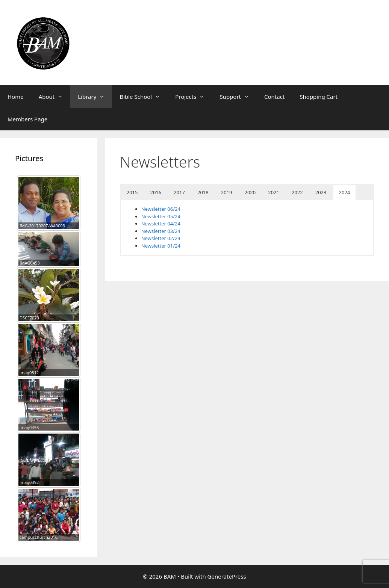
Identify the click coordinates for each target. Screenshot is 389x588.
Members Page (27, 119)
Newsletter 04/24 (161, 224)
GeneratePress (227, 576)
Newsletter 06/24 (161, 209)
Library (95, 97)
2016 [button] (156, 192)
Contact (274, 97)
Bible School (144, 97)
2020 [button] (250, 192)
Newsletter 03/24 (161, 231)
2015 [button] (132, 192)
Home (16, 97)
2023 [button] (321, 192)
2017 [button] (179, 192)
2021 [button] (274, 192)
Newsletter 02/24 (161, 238)
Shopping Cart (319, 97)
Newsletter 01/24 (161, 246)
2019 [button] (227, 192)
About (55, 97)
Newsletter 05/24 (161, 216)
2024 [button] (345, 192)
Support (238, 97)
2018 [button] (203, 192)
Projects (194, 97)
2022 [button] (297, 192)
